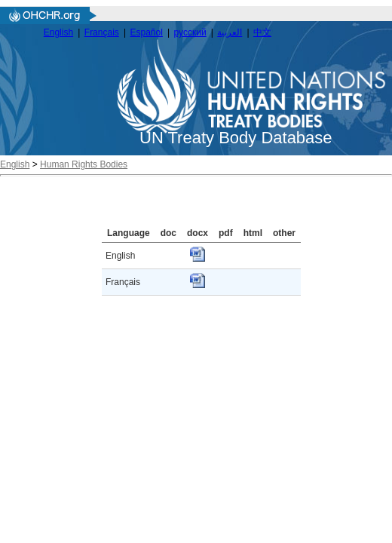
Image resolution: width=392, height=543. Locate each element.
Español (147, 32)
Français (102, 32)
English (58, 32)
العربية (230, 32)
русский (190, 32)
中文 (262, 32)
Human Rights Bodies (84, 164)
